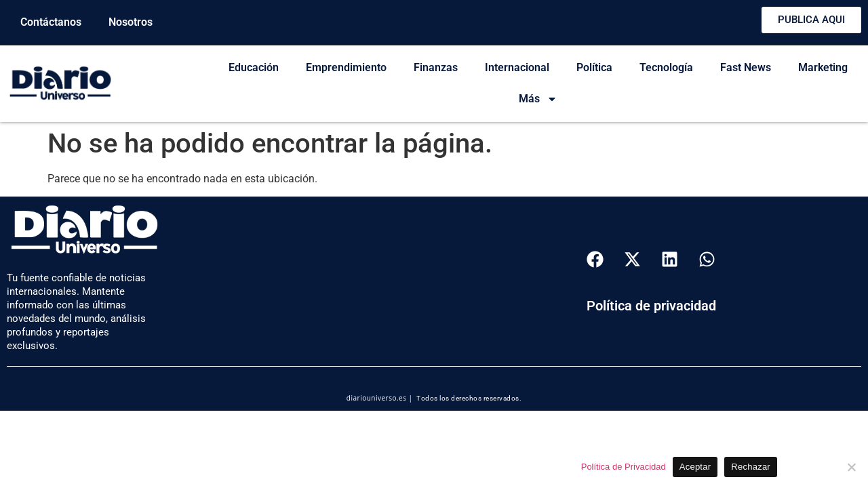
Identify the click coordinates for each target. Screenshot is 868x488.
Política (594, 67)
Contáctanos (51, 22)
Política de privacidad (651, 306)
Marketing (823, 67)
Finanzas (436, 67)
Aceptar (695, 467)
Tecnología (666, 67)
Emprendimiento (346, 67)
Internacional (517, 67)
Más (538, 99)
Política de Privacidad (624, 467)
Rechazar (751, 467)
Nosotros (131, 22)
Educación (254, 67)
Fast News (746, 67)
